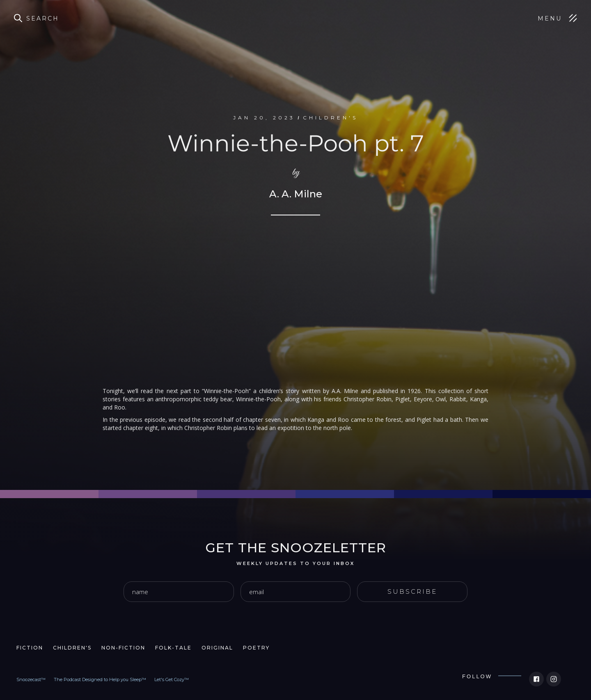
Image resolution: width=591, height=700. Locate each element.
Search (43, 18)
